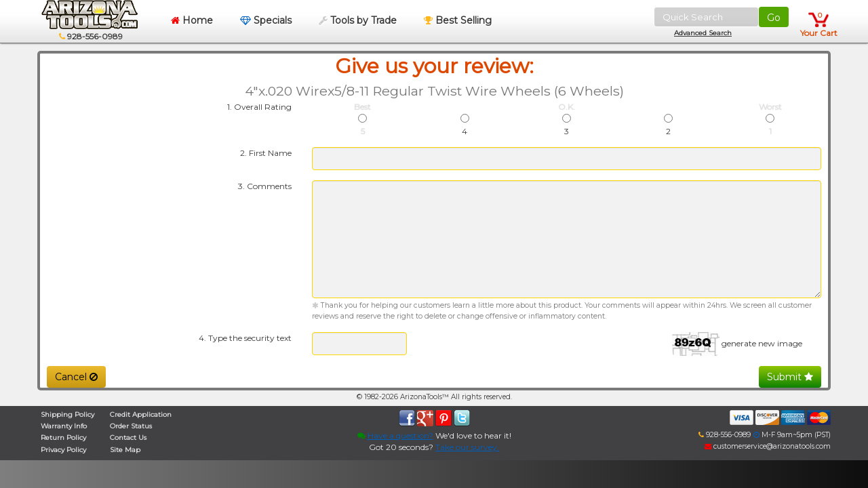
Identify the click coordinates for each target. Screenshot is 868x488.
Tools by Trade (358, 20)
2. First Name (266, 153)
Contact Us (128, 438)
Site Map (125, 450)
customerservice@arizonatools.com (768, 446)
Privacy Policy (63, 450)
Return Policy (63, 438)
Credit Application (141, 414)
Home (192, 20)
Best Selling (458, 20)
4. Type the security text (245, 338)
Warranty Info (64, 426)
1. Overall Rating (259, 107)
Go (774, 18)
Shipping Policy (67, 414)
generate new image (762, 343)
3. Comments (265, 186)
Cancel (76, 377)
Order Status (131, 426)
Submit (790, 377)
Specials (266, 20)
